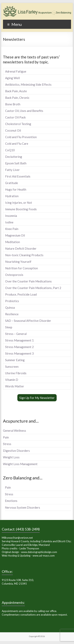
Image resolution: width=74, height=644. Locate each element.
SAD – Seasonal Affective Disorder (28, 321)
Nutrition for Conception (22, 268)
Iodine (9, 222)
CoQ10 (10, 150)
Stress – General (16, 334)
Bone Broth (13, 104)
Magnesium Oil (15, 235)
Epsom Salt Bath (16, 163)
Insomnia (11, 216)
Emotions (11, 501)
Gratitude (12, 183)
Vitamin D (12, 380)
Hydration (12, 196)
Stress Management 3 (19, 353)
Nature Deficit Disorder (21, 248)
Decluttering (14, 157)
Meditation (13, 242)
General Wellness (15, 431)
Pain (6, 437)
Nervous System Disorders (22, 507)
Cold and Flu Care (17, 144)
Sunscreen (12, 367)
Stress (7, 444)
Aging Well (12, 78)
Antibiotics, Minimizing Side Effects (28, 84)
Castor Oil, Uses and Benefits (24, 111)
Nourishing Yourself (18, 262)
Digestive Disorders (16, 451)
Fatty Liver (12, 170)
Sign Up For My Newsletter (37, 398)
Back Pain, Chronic (17, 98)
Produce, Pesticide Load (21, 294)
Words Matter (15, 386)
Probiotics (12, 301)
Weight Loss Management (20, 464)
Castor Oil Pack (15, 117)
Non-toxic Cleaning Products (24, 255)
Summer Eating (15, 360)
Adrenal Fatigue (16, 71)
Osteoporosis (14, 275)
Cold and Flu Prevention (21, 137)
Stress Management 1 (19, 340)
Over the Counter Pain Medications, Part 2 (33, 288)
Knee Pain (12, 229)
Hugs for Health (16, 189)
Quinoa (10, 307)
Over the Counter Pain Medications (28, 281)
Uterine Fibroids (16, 373)
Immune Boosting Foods (21, 209)
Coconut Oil (13, 130)
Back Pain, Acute (16, 91)
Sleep (9, 327)
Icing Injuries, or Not (19, 203)
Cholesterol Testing (18, 124)
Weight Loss (11, 457)
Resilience (12, 314)
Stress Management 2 (19, 347)
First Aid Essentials (18, 176)
